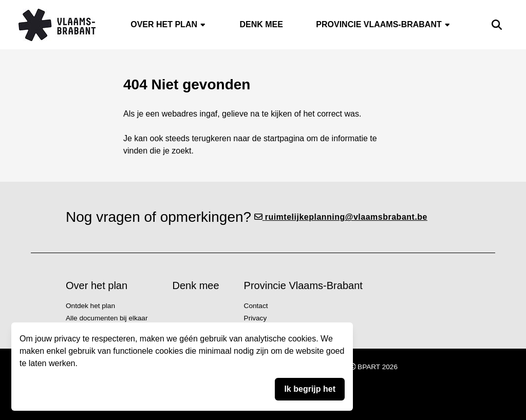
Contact (256, 306)
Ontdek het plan (90, 306)
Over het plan (168, 24)
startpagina (284, 138)
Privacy (256, 318)
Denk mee (261, 24)
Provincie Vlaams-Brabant (383, 24)
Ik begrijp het (310, 389)
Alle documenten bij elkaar (107, 318)
